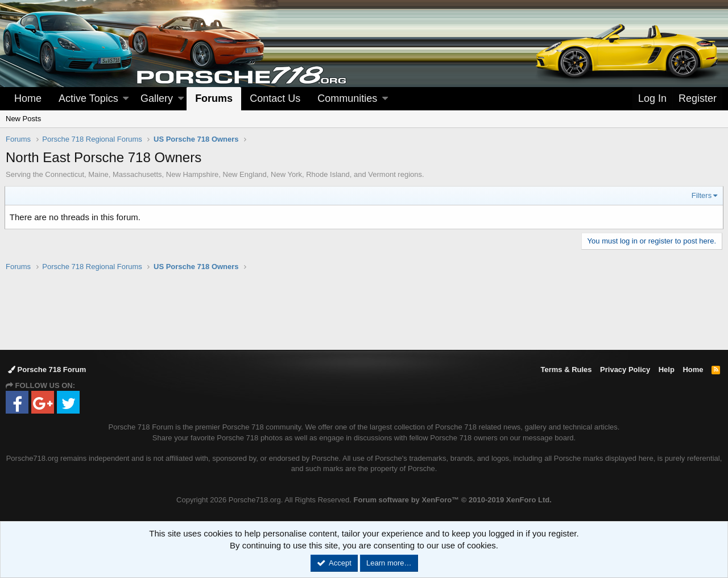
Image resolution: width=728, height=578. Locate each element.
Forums (214, 98)
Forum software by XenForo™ (453, 500)
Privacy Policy (625, 369)
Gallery (157, 98)
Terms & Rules (566, 369)
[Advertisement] (364, 310)
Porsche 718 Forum (47, 369)
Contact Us (275, 98)
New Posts (23, 119)
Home (28, 98)
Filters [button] (700, 195)
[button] (126, 99)
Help (667, 369)
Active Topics (88, 98)
